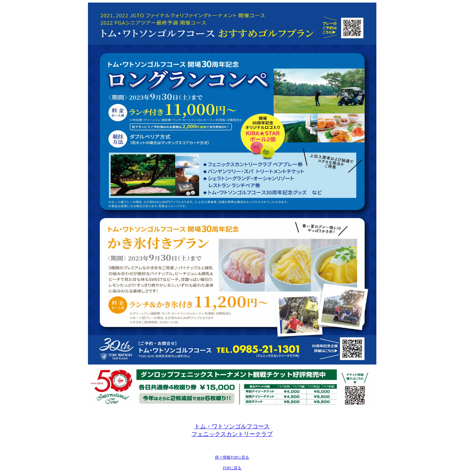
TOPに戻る (232, 468)
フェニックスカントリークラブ (232, 434)
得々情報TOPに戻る (232, 457)
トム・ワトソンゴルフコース (232, 426)
